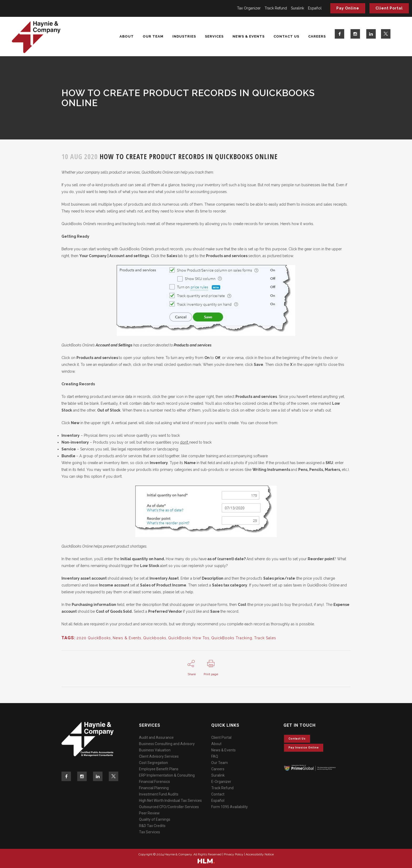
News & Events (127, 638)
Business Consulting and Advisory (167, 744)
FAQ (215, 756)
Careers (218, 769)
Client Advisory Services (159, 756)
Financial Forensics (154, 782)
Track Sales (265, 638)
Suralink (297, 8)
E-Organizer (221, 782)
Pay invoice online (304, 748)
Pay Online (348, 8)
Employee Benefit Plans (159, 769)
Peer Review (149, 813)
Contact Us (297, 739)
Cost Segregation (153, 763)
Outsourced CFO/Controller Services (169, 807)
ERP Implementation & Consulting (167, 775)
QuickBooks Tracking (232, 638)
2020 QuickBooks (94, 638)
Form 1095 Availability (230, 807)
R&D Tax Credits (152, 826)
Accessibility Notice (260, 854)
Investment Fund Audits (159, 794)
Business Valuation (155, 750)
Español (315, 8)
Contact (218, 794)
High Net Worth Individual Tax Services (170, 801)
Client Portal (389, 8)
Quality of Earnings (155, 819)
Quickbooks (155, 638)
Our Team (220, 763)
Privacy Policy (234, 854)
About (216, 744)
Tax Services (150, 832)
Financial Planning (154, 788)
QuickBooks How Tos (189, 638)
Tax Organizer (249, 8)
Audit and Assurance (156, 737)
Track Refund (276, 8)
